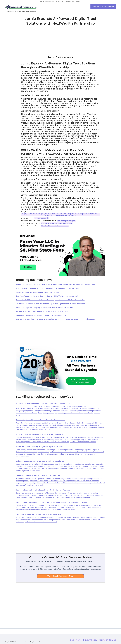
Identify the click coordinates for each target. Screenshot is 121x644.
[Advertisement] (60, 40)
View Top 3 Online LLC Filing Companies (55, 226)
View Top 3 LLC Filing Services (103, 7)
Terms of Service (107, 643)
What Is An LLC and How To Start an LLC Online (57, 223)
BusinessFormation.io (41, 218)
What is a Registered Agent (66, 221)
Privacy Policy (90, 643)
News (79, 643)
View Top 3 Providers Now (61, 576)
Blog (72, 643)
